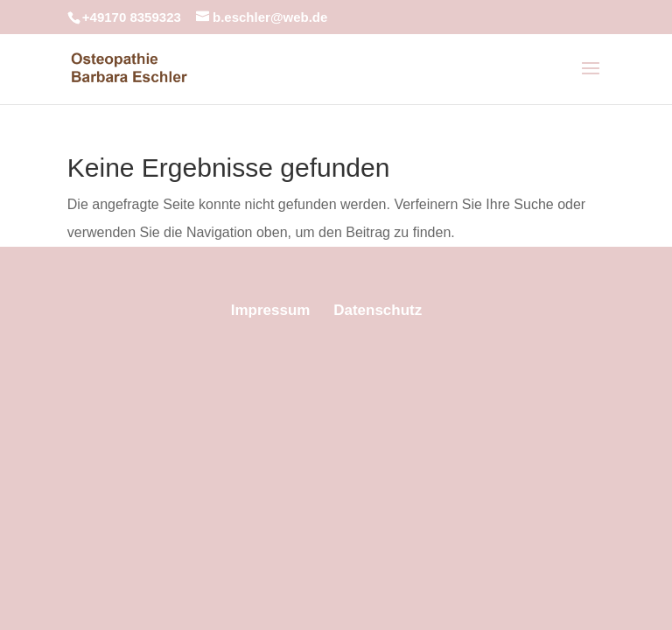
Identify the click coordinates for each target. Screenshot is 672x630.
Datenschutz (378, 310)
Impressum (271, 310)
